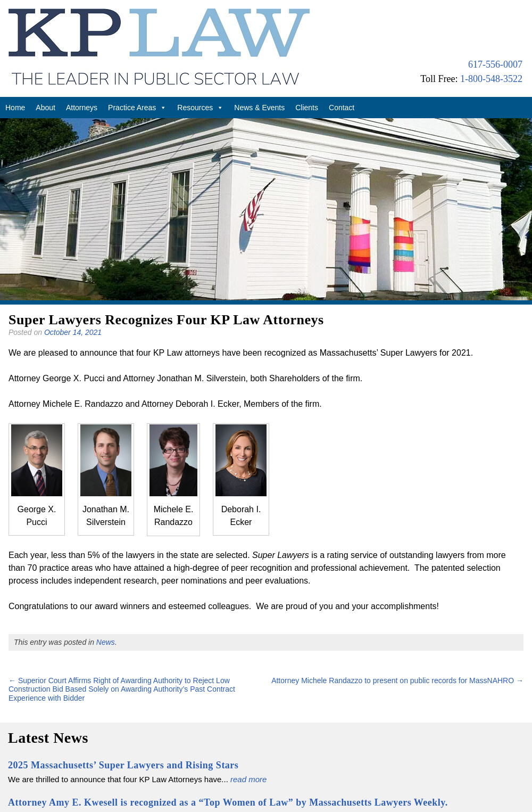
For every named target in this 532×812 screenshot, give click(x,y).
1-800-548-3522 (491, 79)
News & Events (259, 108)
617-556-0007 (495, 64)
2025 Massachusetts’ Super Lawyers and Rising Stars (123, 765)
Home (15, 108)
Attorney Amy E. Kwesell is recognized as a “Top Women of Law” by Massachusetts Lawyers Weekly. (228, 802)
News (106, 642)
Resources (200, 108)
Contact (342, 108)
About (45, 108)
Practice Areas (137, 108)
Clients (307, 108)
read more (248, 779)
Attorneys (82, 108)
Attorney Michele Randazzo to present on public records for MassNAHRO (397, 680)
